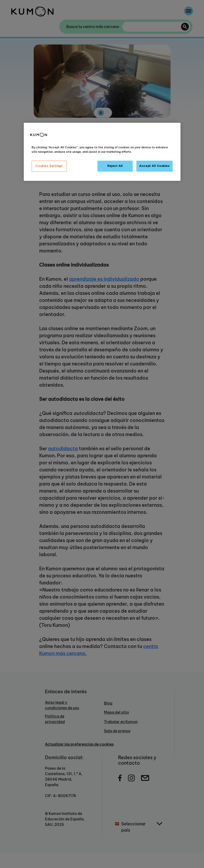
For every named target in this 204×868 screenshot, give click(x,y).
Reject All (115, 166)
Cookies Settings (49, 166)
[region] (102, 152)
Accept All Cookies (154, 166)
